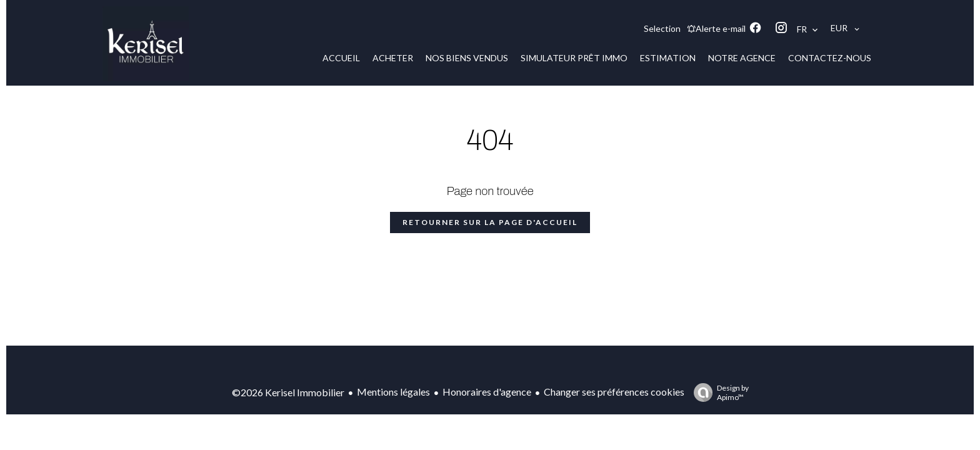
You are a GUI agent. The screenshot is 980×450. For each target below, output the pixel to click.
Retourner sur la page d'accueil (490, 222)
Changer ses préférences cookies (614, 392)
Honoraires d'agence (487, 392)
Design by (718, 392)
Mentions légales (393, 392)
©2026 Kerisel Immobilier (288, 392)
